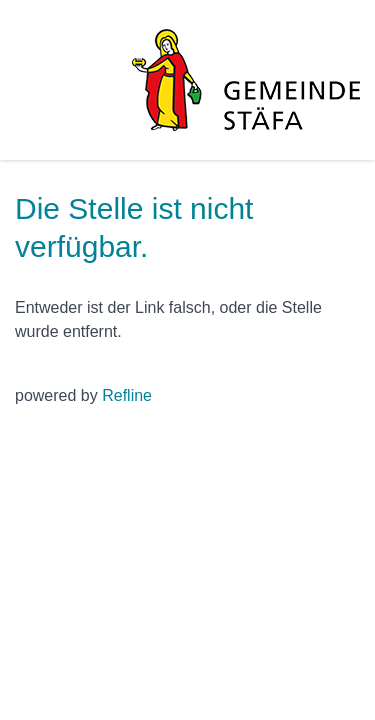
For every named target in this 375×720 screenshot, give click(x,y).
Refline (127, 395)
